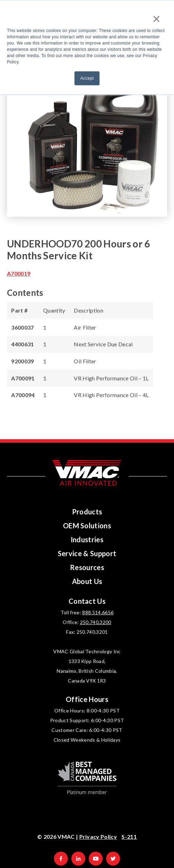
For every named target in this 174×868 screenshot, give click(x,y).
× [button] (157, 19)
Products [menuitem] (87, 512)
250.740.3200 (96, 622)
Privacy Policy (98, 837)
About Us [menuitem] (87, 581)
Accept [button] (87, 78)
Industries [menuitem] (87, 539)
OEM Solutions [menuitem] (87, 526)
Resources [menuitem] (87, 567)
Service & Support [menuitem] (87, 553)
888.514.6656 (98, 612)
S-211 (129, 837)
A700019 (19, 273)
